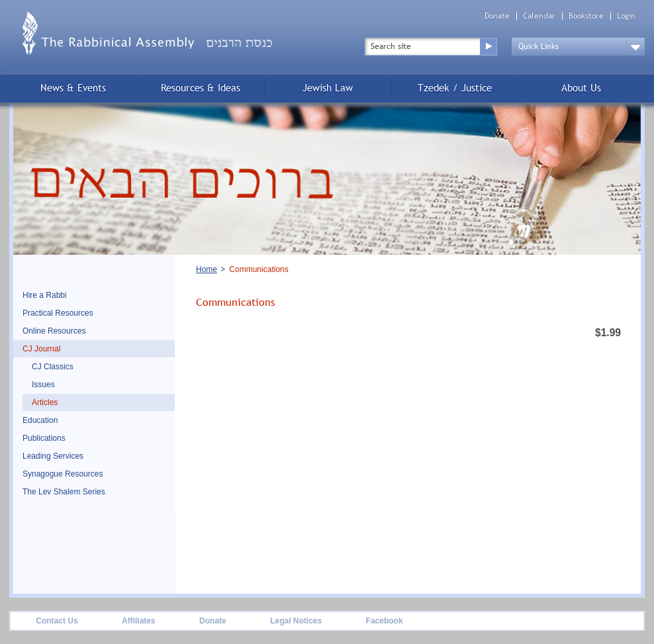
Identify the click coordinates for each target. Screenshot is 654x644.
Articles (45, 402)
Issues (43, 385)
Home (207, 269)
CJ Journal (41, 349)
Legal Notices (296, 621)
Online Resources (54, 331)
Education (40, 420)
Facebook (385, 621)
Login (626, 16)
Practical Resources (58, 313)
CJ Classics (53, 367)
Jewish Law (328, 88)
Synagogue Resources (63, 474)
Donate (497, 16)
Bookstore (586, 16)
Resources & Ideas (201, 88)
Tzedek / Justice (455, 88)
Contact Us (57, 621)
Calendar (539, 16)
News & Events (73, 88)
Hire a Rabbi (45, 295)
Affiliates (139, 621)
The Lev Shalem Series (64, 492)
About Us (581, 88)
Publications (44, 438)
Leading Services (53, 456)
